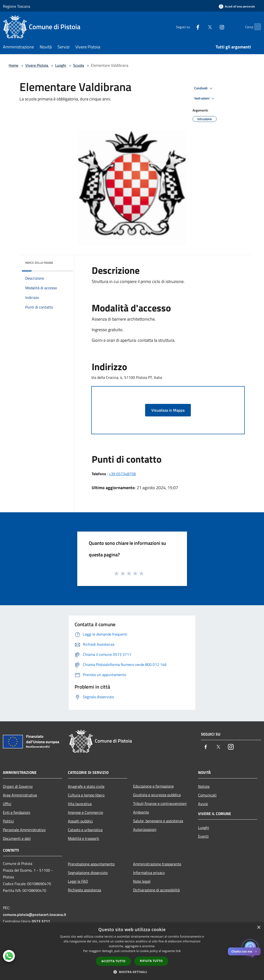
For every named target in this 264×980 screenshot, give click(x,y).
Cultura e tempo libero (86, 795)
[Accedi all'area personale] (237, 6)
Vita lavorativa (80, 804)
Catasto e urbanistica (85, 830)
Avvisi (203, 804)
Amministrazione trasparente (157, 864)
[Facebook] (188, 27)
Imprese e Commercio (85, 812)
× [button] (259, 928)
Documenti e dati (17, 838)
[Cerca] (255, 27)
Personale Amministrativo (24, 830)
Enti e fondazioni (17, 812)
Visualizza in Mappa (168, 410)
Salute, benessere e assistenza (158, 821)
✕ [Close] (256, 951)
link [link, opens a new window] (178, 951)
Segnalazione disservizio (88, 873)
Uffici (7, 804)
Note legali (142, 881)
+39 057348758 (122, 474)
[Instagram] (212, 27)
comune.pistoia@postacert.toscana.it (35, 914)
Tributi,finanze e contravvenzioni (160, 803)
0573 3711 (41, 921)
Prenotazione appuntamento (91, 864)
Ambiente (141, 812)
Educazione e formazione (153, 786)
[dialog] (132, 951)
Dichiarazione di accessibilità (156, 890)
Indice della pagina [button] (39, 263)
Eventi (203, 836)
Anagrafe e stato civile (86, 786)
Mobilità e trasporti (84, 838)
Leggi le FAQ (78, 881)
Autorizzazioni (145, 829)
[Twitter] (200, 27)
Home (13, 65)
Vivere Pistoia (37, 65)
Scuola (79, 65)
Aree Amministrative (20, 795)
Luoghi (61, 65)
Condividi (204, 88)
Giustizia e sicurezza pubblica (157, 795)
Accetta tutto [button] (113, 961)
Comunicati (207, 795)
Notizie (204, 786)
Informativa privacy (149, 873)
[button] (132, 972)
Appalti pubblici (80, 821)
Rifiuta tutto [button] (151, 961)
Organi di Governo (18, 786)
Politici (8, 821)
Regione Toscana (16, 6)
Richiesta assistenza (84, 890)
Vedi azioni (205, 99)
